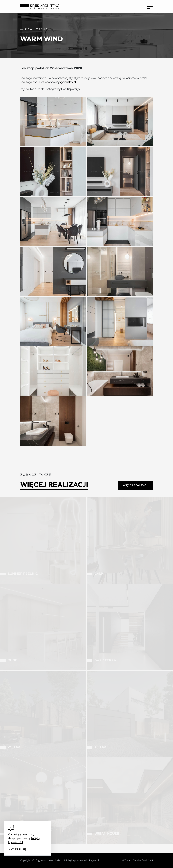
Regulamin (95, 861)
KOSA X (126, 861)
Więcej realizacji (54, 485)
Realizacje (37, 29)
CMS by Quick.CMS (143, 861)
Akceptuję (17, 850)
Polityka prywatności (76, 861)
